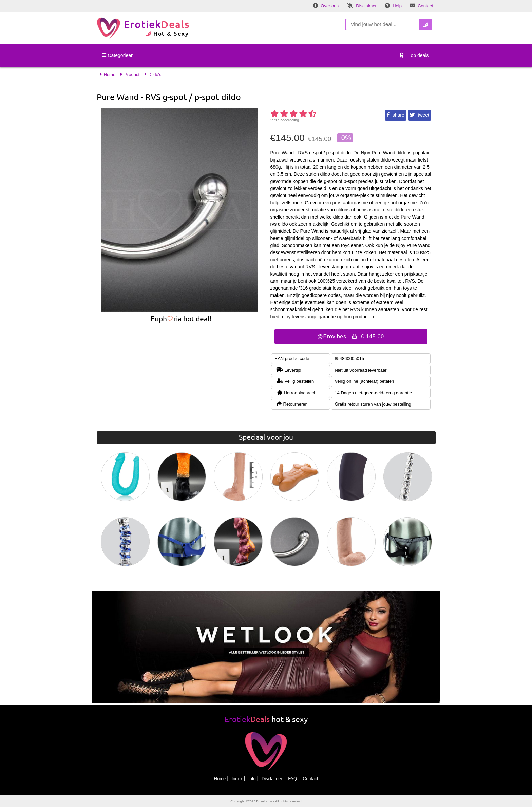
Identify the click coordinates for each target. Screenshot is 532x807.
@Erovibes (351, 336)
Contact (311, 779)
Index (237, 779)
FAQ (292, 779)
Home (220, 779)
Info (252, 779)
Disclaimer (272, 779)
